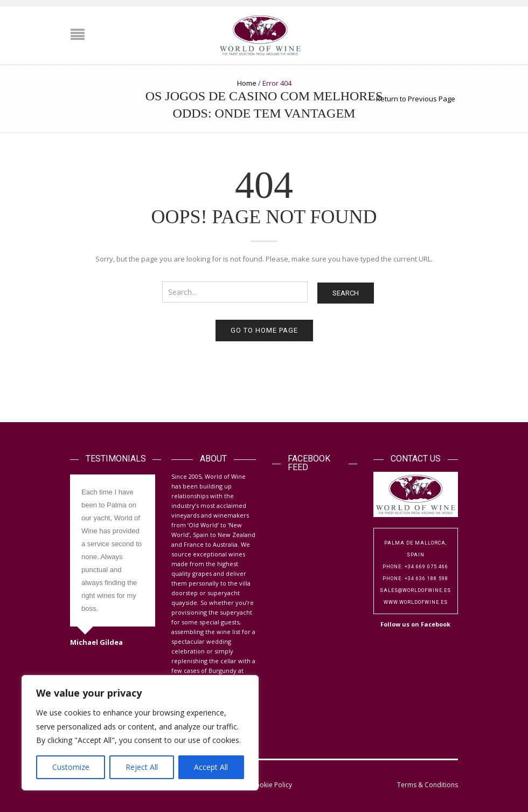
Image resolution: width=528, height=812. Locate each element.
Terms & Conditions (428, 785)
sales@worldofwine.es (415, 590)
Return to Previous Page (416, 99)
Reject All (142, 767)
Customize (71, 767)
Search (346, 293)
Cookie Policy (272, 785)
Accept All (211, 767)
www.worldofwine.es (416, 602)
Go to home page (264, 330)
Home (247, 83)
